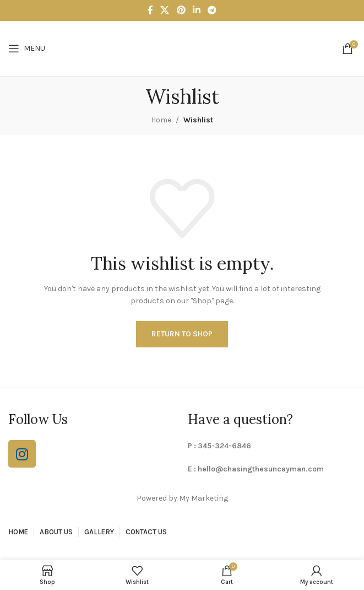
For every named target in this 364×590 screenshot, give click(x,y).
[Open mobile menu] (27, 49)
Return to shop (182, 334)
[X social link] (165, 10)
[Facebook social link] (150, 10)
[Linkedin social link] (196, 10)
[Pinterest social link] (181, 10)
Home (161, 120)
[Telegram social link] (212, 10)
